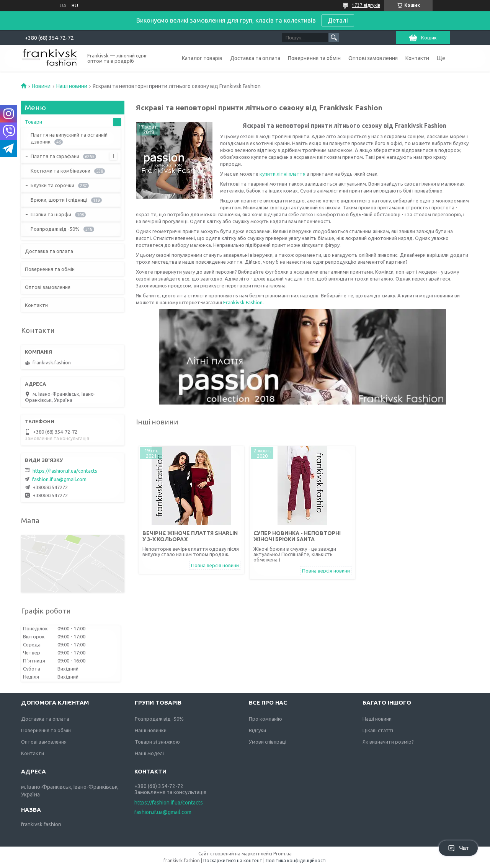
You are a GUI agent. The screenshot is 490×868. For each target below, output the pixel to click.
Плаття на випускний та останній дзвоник (69, 138)
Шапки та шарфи (51, 214)
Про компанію (265, 719)
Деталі (338, 20)
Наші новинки (151, 730)
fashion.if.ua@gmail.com (59, 479)
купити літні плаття (283, 174)
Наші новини (72, 86)
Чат (458, 848)
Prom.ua (283, 854)
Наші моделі (149, 753)
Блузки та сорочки (52, 185)
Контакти (417, 58)
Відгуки (257, 730)
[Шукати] (334, 38)
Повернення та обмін (314, 58)
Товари (33, 122)
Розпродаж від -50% (55, 229)
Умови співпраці (268, 742)
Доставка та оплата (255, 58)
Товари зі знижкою (157, 742)
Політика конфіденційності (296, 861)
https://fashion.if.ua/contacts (65, 471)
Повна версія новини (215, 565)
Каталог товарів (202, 58)
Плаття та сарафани (55, 156)
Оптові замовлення (373, 58)
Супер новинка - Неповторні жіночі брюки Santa (297, 536)
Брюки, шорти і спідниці (59, 200)
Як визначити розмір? (388, 742)
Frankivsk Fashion (243, 302)
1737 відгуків (366, 5)
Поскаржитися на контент (233, 861)
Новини (41, 86)
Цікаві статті (378, 730)
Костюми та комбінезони (60, 171)
